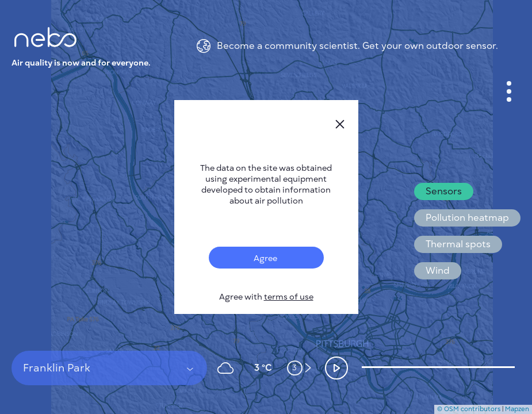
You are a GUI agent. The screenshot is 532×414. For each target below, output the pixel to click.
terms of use (289, 297)
